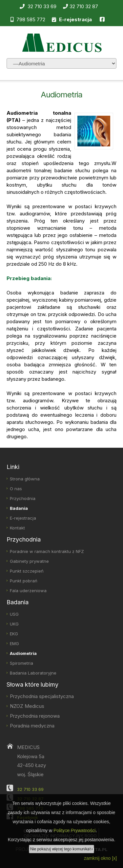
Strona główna (25, 479)
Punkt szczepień (27, 571)
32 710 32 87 (81, 6)
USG (14, 614)
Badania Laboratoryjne (33, 673)
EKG (14, 634)
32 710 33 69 (38, 6)
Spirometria (21, 663)
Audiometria (23, 653)
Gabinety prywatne (29, 561)
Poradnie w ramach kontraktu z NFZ (47, 551)
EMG (14, 643)
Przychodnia (23, 498)
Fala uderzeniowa (28, 591)
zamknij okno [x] (100, 858)
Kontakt (17, 528)
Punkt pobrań (24, 581)
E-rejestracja (23, 518)
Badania (19, 508)
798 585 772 (28, 19)
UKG (14, 624)
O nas (16, 489)
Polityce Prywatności (74, 830)
